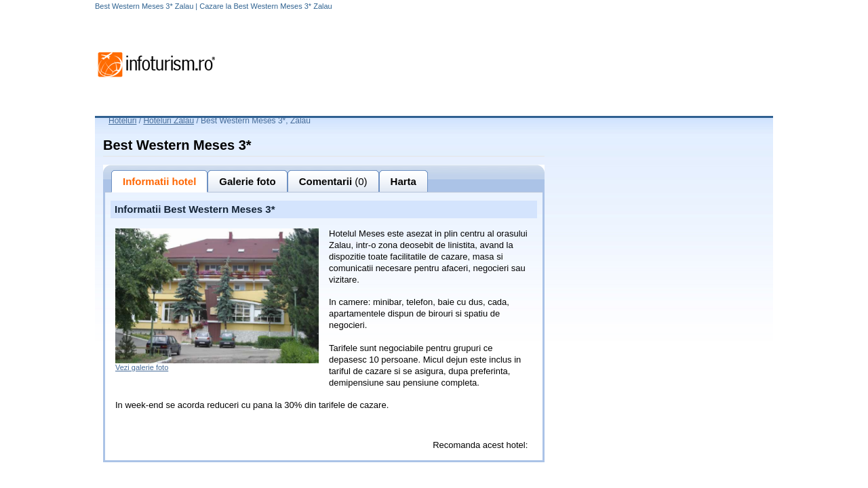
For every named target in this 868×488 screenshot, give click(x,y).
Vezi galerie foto (142, 367)
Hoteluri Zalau (169, 121)
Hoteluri (122, 121)
